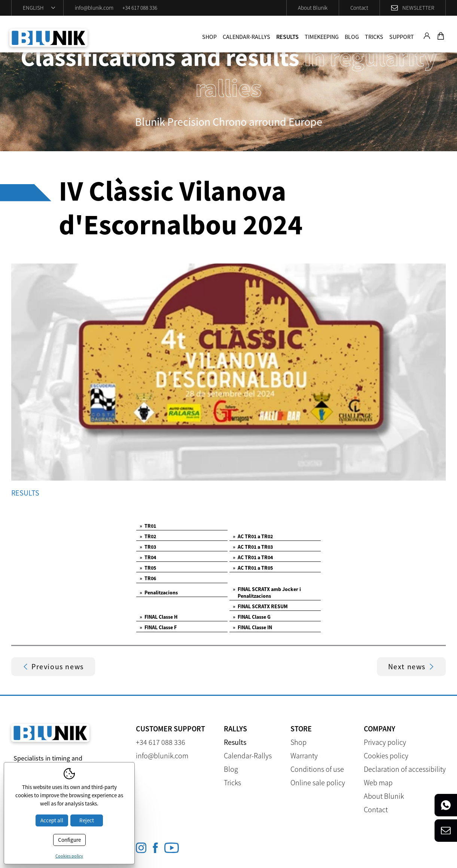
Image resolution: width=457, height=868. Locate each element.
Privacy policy (385, 742)
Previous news (53, 666)
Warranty (304, 756)
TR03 (148, 547)
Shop (209, 37)
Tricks (374, 37)
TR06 (148, 578)
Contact (359, 8)
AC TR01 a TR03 (253, 547)
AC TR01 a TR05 (253, 568)
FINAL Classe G (252, 617)
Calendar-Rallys (246, 37)
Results (287, 37)
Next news (411, 666)
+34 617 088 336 (140, 8)
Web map (378, 782)
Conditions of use (317, 769)
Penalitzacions (159, 593)
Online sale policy (318, 782)
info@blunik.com (94, 8)
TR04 (148, 557)
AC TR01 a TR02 (253, 536)
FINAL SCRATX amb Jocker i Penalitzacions (267, 593)
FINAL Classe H (159, 617)
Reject (87, 820)
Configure (69, 840)
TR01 (148, 526)
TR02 (148, 536)
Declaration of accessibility (405, 769)
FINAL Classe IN (252, 627)
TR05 (148, 568)
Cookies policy (386, 756)
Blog (352, 37)
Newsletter (418, 8)
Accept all (52, 820)
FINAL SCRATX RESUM (260, 606)
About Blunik (313, 8)
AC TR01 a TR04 (253, 557)
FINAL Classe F (158, 627)
